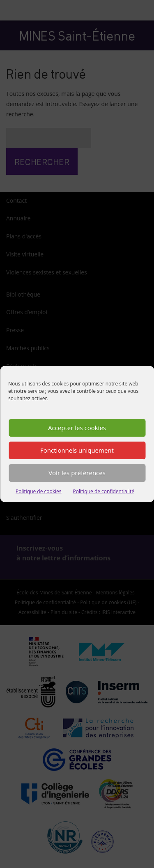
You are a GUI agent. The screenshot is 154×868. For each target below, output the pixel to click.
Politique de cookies (39, 493)
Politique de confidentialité (104, 493)
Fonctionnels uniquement (77, 451)
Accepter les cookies (77, 429)
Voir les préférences (77, 474)
